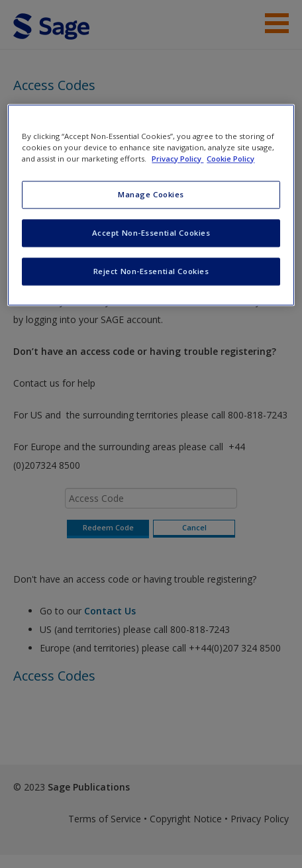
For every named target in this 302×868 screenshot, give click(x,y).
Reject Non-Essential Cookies (151, 271)
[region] (151, 205)
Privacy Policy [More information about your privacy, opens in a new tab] (177, 159)
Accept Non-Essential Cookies (151, 233)
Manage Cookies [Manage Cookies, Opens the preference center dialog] (151, 194)
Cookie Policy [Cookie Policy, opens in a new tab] (230, 159)
